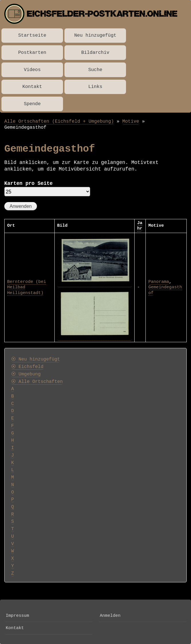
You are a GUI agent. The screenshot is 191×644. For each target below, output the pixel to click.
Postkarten (32, 53)
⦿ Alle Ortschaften (37, 382)
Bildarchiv (95, 53)
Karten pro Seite (28, 183)
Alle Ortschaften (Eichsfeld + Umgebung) (59, 121)
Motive (131, 121)
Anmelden (110, 616)
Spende (32, 104)
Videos (32, 70)
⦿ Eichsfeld (27, 367)
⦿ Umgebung (26, 374)
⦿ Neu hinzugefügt (36, 359)
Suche (95, 70)
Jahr (140, 226)
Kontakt (32, 87)
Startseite (32, 35)
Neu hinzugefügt (95, 35)
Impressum (17, 616)
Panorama (159, 282)
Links (95, 87)
